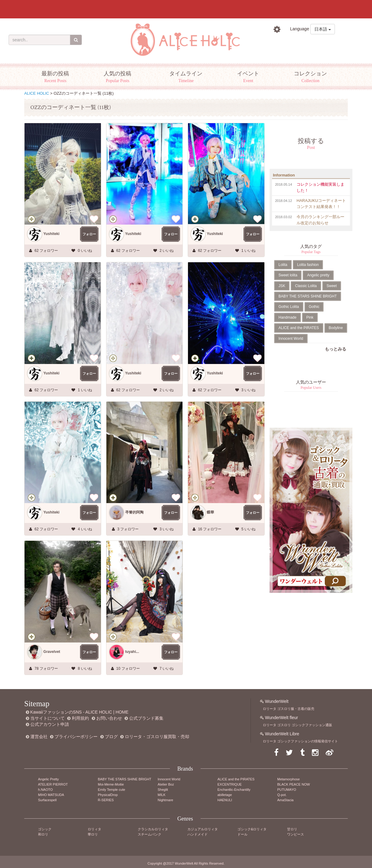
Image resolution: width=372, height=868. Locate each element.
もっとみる (336, 349)
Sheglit (163, 790)
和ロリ (43, 834)
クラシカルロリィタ (153, 829)
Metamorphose (288, 779)
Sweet (332, 286)
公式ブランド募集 (146, 718)
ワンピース (295, 834)
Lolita (283, 265)
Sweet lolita (288, 275)
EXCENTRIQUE (230, 784)
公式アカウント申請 (50, 724)
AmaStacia (285, 800)
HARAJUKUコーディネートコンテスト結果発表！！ (321, 204)
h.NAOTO (45, 790)
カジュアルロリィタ (203, 829)
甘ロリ (292, 829)
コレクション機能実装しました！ (320, 187)
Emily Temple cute (111, 790)
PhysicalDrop (108, 795)
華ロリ (93, 834)
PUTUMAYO (287, 790)
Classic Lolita (306, 286)
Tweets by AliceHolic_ (290, 418)
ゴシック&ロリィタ (252, 829)
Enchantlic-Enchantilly (234, 790)
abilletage (225, 795)
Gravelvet (52, 652)
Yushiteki (51, 234)
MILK (162, 795)
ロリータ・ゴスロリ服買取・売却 (157, 737)
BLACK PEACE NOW (293, 784)
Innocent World (291, 339)
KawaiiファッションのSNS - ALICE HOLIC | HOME (79, 712)
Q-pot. (282, 795)
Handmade (288, 317)
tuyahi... (132, 652)
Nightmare (165, 800)
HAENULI (225, 800)
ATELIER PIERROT (53, 784)
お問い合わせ (109, 718)
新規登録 (323, 43)
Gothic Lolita (289, 307)
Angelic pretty (318, 275)
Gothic (314, 307)
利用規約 (80, 718)
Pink (310, 317)
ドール (242, 834)
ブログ (111, 737)
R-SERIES (106, 800)
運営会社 (39, 737)
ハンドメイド (198, 834)
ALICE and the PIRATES (299, 328)
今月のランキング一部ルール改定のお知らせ (320, 220)
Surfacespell (47, 800)
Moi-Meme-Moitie (111, 784)
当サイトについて (48, 718)
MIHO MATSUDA (51, 795)
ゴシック (45, 829)
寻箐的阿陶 (134, 512)
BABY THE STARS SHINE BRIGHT (308, 296)
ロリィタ (94, 829)
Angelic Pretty (48, 779)
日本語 (323, 29)
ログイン (288, 43)
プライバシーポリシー (76, 737)
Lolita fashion (308, 265)
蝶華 (210, 512)
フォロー (89, 234)
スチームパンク (150, 834)
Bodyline (336, 328)
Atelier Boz (166, 784)
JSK (282, 286)
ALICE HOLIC (37, 93)
